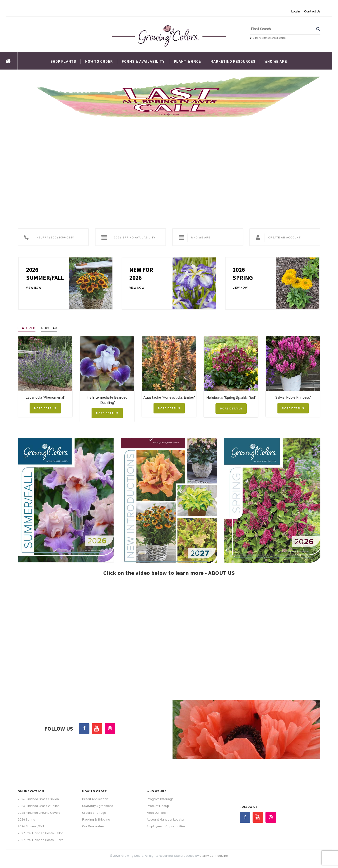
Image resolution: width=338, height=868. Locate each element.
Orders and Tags (94, 813)
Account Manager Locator (166, 819)
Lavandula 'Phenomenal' (45, 397)
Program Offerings (160, 799)
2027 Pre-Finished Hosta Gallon (41, 833)
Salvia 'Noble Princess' (293, 397)
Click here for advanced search (269, 38)
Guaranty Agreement (98, 806)
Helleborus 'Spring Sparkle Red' (231, 398)
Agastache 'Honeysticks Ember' (169, 397)
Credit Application (95, 799)
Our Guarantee (93, 826)
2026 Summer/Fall (31, 826)
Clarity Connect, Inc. (214, 856)
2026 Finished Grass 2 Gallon (39, 806)
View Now (34, 288)
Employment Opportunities (166, 826)
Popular (49, 328)
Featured (27, 328)
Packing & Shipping (96, 819)
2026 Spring (26, 819)
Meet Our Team (157, 813)
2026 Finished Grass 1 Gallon (38, 799)
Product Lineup (158, 806)
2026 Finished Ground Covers (39, 813)
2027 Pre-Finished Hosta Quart (40, 840)
